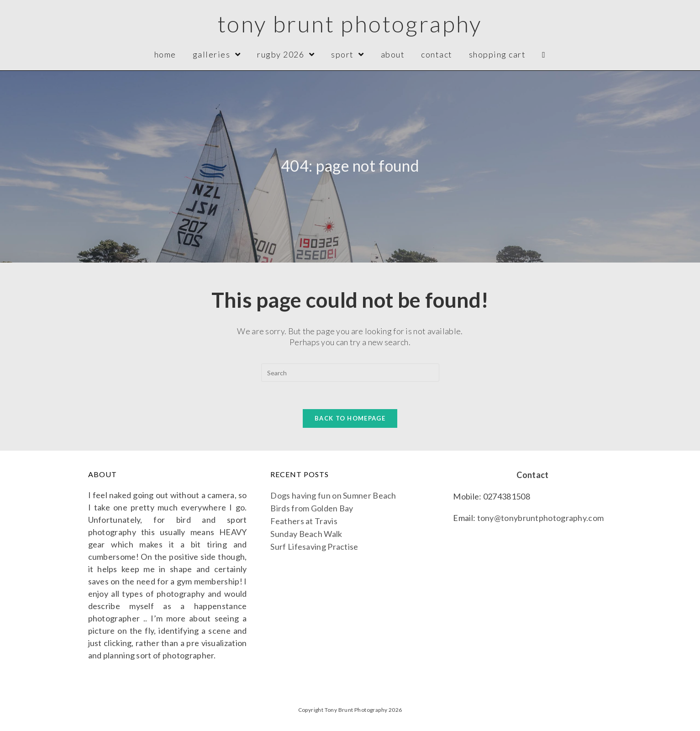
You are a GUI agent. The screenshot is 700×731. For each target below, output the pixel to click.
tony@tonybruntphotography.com (541, 518)
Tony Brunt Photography (350, 24)
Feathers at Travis (304, 521)
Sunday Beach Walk (306, 534)
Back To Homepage (350, 418)
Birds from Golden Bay (312, 508)
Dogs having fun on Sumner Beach (333, 495)
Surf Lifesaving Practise (314, 547)
